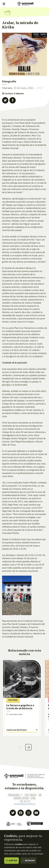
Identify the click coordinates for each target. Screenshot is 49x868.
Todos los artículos (16, 730)
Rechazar (28, 861)
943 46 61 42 (25, 801)
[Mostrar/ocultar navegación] (4, 4)
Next (28, 747)
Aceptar (11, 861)
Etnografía (9, 82)
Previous (21, 747)
